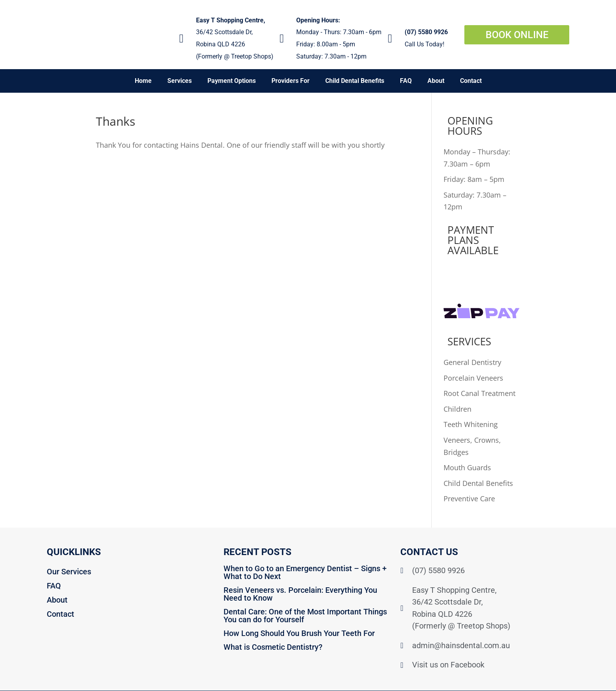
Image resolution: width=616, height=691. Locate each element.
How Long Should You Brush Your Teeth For (299, 633)
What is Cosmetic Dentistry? (273, 647)
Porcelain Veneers (473, 378)
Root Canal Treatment (479, 393)
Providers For (291, 81)
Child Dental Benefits (355, 81)
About (436, 81)
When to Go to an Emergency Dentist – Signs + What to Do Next (305, 572)
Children (457, 409)
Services (180, 81)
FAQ (406, 81)
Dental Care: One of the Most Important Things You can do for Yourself (305, 616)
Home (143, 81)
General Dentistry (472, 362)
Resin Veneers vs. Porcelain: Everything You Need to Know (300, 594)
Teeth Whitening (471, 424)
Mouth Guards (467, 467)
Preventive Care (469, 499)
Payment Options (232, 81)
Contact (471, 81)
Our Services (69, 572)
